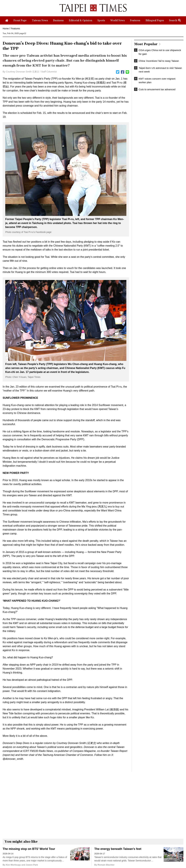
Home (6, 28)
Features (15, 28)
